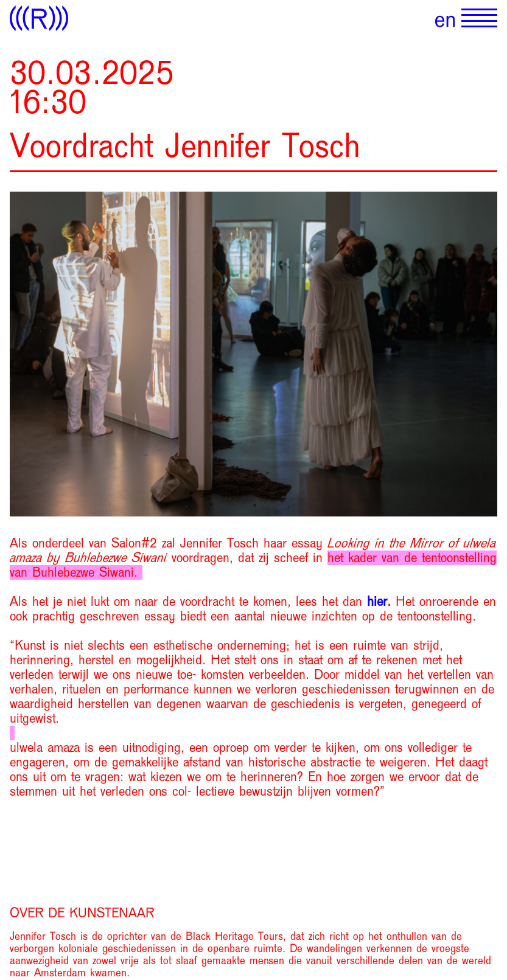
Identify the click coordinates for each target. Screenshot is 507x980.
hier (377, 602)
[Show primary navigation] (479, 18)
